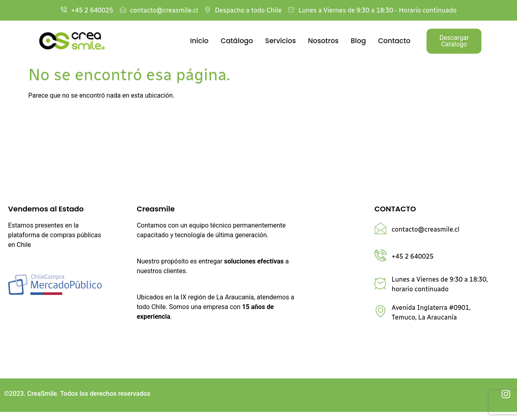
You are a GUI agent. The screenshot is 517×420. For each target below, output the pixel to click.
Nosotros (324, 41)
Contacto (394, 41)
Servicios (280, 41)
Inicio (200, 41)
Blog (358, 41)
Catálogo (237, 41)
